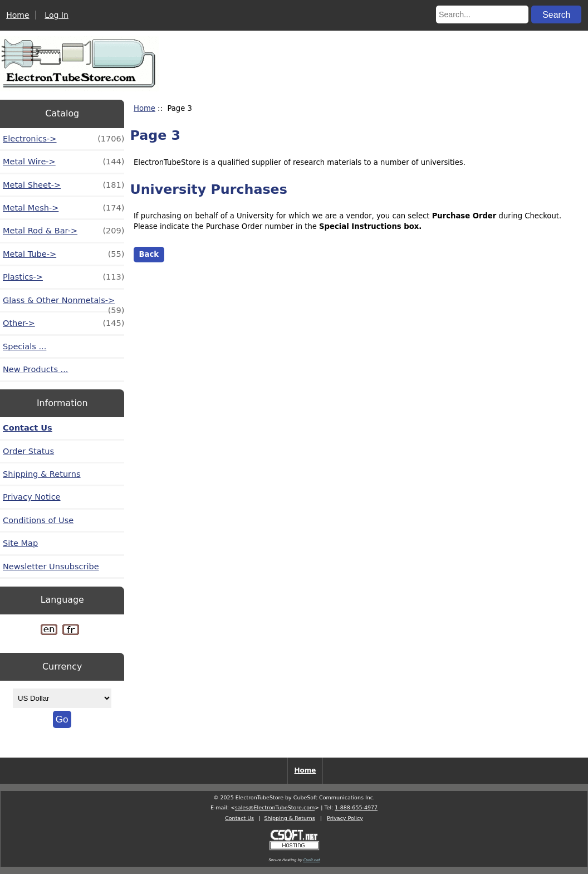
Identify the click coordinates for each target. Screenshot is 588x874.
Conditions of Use (38, 520)
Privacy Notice (32, 497)
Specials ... (24, 346)
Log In (56, 15)
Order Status (28, 451)
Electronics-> (63, 139)
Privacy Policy (345, 818)
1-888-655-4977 (356, 807)
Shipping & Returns (42, 474)
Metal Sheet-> (63, 185)
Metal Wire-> (63, 162)
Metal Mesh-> (63, 208)
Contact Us (28, 428)
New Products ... (35, 369)
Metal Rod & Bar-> (63, 231)
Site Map (20, 543)
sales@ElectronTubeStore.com (275, 807)
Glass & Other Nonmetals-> (63, 303)
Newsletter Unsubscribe (51, 567)
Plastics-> (63, 277)
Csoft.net (311, 860)
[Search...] (482, 14)
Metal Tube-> (63, 254)
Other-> (63, 323)
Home (18, 15)
